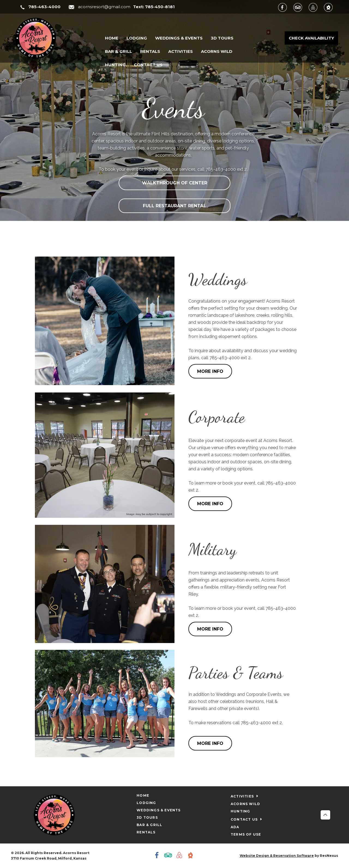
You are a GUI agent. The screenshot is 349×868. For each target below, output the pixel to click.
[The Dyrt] (331, 7)
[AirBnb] (316, 7)
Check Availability (311, 38)
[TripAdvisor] (300, 7)
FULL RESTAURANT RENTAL (174, 206)
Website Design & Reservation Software (277, 856)
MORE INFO (210, 371)
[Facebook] (285, 7)
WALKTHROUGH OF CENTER (175, 183)
